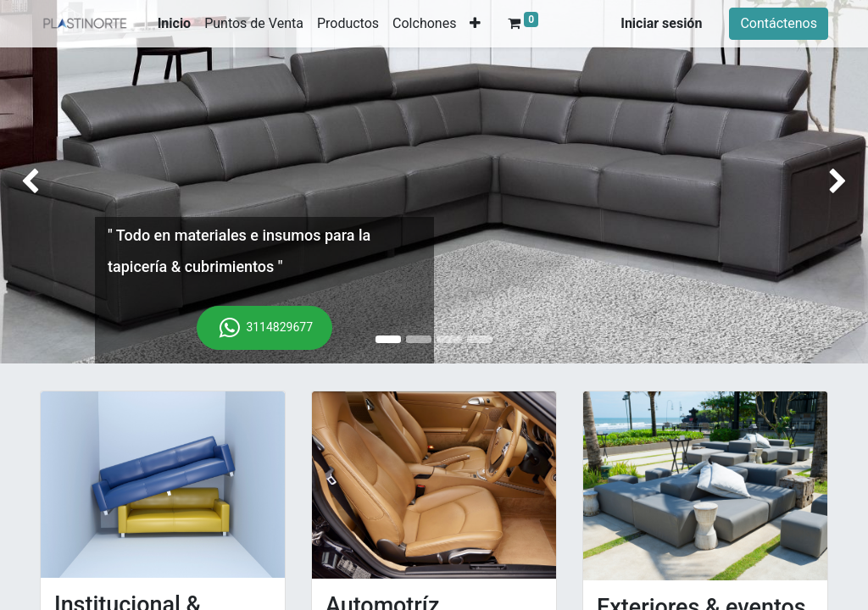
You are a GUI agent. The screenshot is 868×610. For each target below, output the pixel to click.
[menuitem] (174, 24)
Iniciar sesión (661, 23)
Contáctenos (779, 23)
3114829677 (264, 328)
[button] (475, 24)
